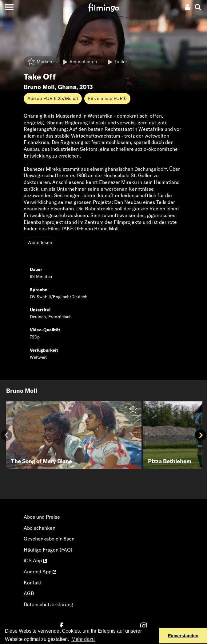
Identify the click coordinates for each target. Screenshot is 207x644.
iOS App (35, 560)
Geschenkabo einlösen (49, 539)
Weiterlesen (40, 242)
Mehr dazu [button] (83, 639)
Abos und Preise (42, 517)
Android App (40, 572)
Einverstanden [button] (183, 636)
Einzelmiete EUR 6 (107, 98)
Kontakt (33, 583)
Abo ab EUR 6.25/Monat (53, 98)
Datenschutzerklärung (48, 604)
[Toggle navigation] (9, 7)
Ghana (67, 87)
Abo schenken (40, 528)
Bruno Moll (39, 87)
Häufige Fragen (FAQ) (48, 550)
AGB (29, 593)
